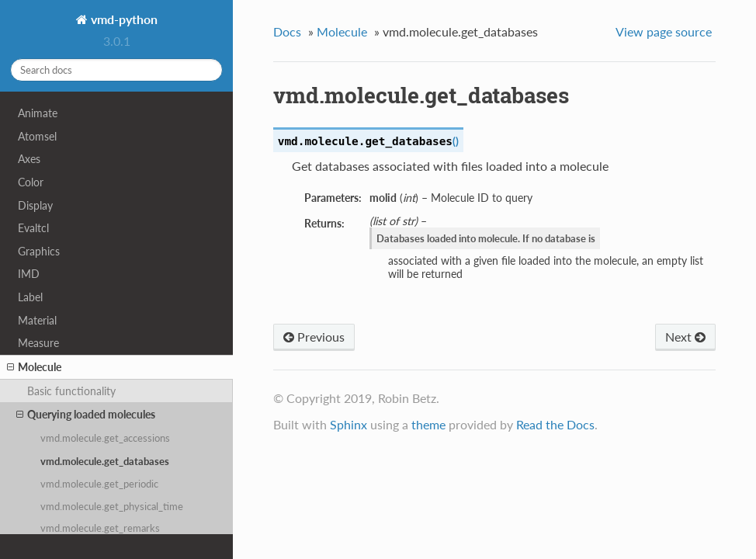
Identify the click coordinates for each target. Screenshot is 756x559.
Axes (29, 159)
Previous (314, 337)
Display (35, 205)
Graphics (39, 251)
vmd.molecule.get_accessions (105, 438)
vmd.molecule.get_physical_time (112, 506)
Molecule (34, 367)
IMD (29, 274)
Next (685, 337)
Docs (287, 31)
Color (31, 182)
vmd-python (123, 19)
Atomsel (37, 136)
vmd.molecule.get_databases (105, 461)
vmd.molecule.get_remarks (100, 528)
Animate (38, 113)
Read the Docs (555, 424)
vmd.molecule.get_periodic (99, 484)
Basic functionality (71, 391)
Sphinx (349, 424)
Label (30, 297)
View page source (664, 31)
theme (428, 424)
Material (37, 320)
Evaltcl (33, 228)
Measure (38, 343)
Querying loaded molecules (86, 415)
